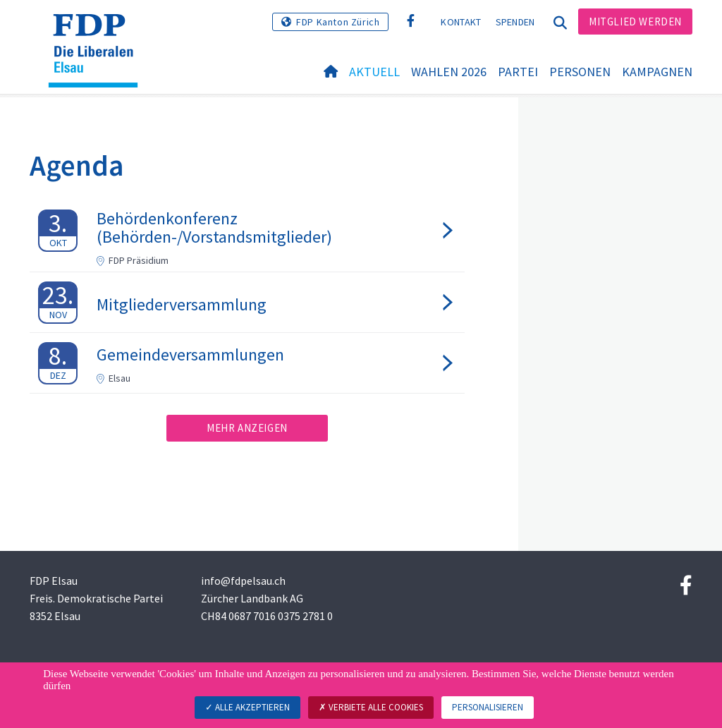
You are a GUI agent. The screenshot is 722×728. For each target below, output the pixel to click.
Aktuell (374, 72)
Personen (580, 72)
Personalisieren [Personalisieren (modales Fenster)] (488, 707)
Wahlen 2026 (449, 72)
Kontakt (461, 22)
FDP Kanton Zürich (338, 22)
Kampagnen (657, 72)
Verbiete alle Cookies (371, 707)
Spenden (515, 22)
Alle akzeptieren (247, 707)
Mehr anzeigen (247, 428)
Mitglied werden (635, 22)
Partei (518, 72)
